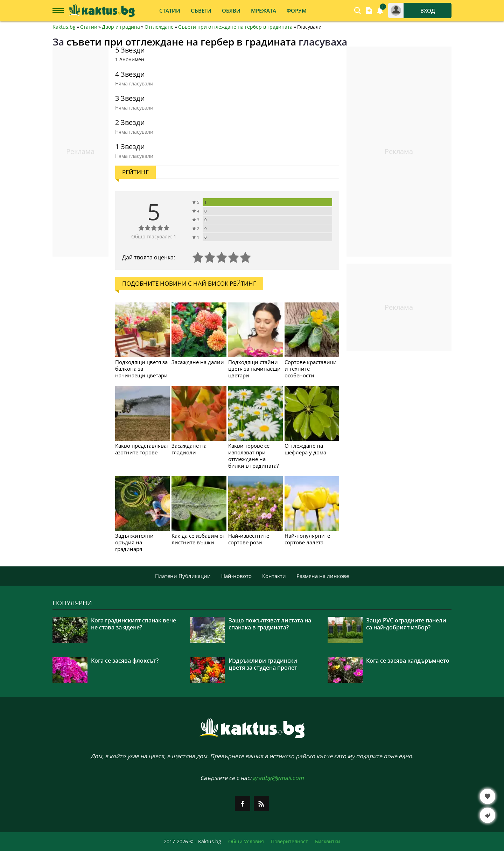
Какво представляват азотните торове (142, 449)
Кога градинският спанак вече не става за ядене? (134, 624)
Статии (89, 27)
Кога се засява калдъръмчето (408, 661)
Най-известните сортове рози (249, 539)
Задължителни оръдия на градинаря (134, 542)
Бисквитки (328, 842)
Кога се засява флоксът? (125, 661)
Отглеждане (159, 27)
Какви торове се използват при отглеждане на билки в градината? (253, 456)
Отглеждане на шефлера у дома (305, 449)
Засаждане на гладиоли (189, 449)
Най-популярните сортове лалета (307, 539)
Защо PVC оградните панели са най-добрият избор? (406, 624)
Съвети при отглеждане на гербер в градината (235, 27)
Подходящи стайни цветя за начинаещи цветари (254, 369)
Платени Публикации (183, 576)
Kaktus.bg (64, 27)
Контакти (274, 576)
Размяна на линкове (323, 576)
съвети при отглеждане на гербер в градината (181, 42)
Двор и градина (121, 27)
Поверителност (289, 842)
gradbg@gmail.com (278, 778)
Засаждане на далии (198, 362)
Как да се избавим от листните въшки (198, 539)
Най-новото (236, 576)
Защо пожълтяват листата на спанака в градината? (270, 624)
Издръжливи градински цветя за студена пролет (263, 664)
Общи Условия (246, 842)
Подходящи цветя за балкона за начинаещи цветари (141, 369)
